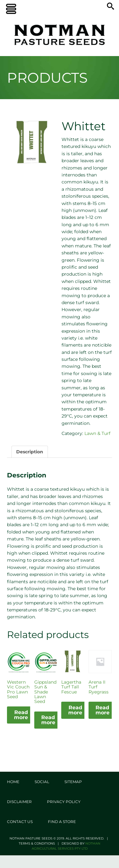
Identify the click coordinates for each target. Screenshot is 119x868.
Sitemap (73, 782)
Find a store (62, 822)
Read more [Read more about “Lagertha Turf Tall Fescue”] (75, 710)
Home (13, 782)
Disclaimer (19, 802)
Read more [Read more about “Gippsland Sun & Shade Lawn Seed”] (48, 720)
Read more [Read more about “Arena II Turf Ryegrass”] (102, 710)
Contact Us (20, 822)
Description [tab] (30, 452)
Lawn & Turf (97, 433)
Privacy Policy (64, 802)
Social (42, 782)
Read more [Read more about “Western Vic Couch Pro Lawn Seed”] (21, 715)
